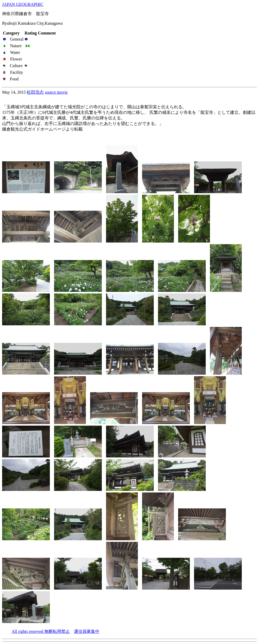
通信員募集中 (87, 631)
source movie (56, 92)
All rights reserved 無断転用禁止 (41, 631)
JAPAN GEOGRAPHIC (23, 4)
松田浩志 (35, 92)
